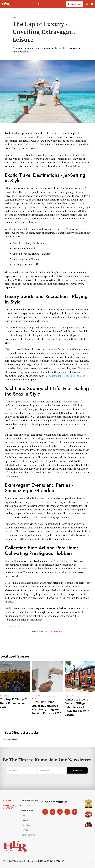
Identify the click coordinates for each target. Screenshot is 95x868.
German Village (83, 696)
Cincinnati (26, 825)
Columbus (5, 696)
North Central (28, 835)
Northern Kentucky (30, 800)
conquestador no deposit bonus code (66, 376)
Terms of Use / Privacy (52, 861)
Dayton (25, 830)
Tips (14, 18)
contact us (8, 800)
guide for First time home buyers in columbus (12, 807)
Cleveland (26, 805)
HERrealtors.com (75, 4)
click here (58, 631)
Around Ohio (27, 810)
